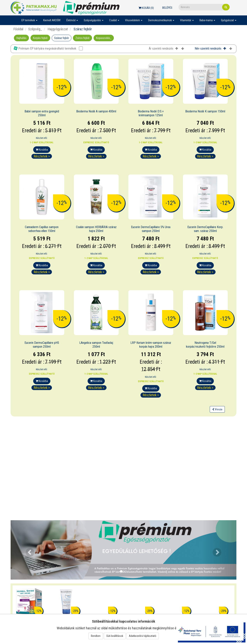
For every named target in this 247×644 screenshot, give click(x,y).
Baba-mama (207, 20)
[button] (28, 550)
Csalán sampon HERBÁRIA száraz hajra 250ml (96, 229)
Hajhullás (21, 38)
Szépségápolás (94, 20)
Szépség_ (35, 29)
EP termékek (29, 20)
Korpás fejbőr (40, 38)
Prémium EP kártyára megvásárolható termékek (48, 48)
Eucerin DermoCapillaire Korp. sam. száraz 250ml (205, 229)
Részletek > (42, 156)
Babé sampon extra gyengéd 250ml (42, 113)
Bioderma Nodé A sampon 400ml (96, 111)
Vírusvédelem (134, 20)
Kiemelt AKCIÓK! (52, 20)
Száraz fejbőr (62, 38)
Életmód (72, 20)
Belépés (167, 8)
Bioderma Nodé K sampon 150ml (205, 111)
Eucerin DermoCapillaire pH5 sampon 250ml (42, 345)
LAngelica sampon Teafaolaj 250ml (96, 345)
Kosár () (146, 8)
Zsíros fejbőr (82, 38)
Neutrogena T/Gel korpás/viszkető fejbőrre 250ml (205, 345)
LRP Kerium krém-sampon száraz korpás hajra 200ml (151, 345)
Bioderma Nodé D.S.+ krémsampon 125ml (151, 113)
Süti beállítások (115, 636)
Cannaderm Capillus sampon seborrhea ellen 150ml (42, 229)
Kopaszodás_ (104, 38)
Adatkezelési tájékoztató (143, 636)
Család (114, 20)
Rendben (96, 636)
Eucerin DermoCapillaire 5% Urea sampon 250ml (151, 229)
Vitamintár (187, 20)
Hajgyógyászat (57, 29)
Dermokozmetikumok (161, 20)
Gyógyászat (229, 20)
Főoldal (18, 29)
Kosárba (42, 150)
